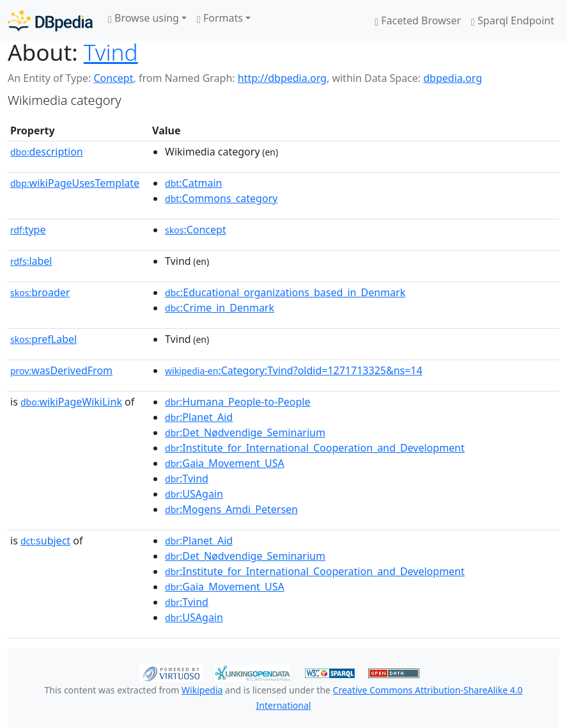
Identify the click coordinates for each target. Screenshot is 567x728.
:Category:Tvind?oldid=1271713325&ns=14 (294, 370)
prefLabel (43, 339)
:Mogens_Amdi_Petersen (231, 509)
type (28, 230)
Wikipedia (202, 690)
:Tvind (187, 479)
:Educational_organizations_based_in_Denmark (285, 292)
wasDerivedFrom (61, 370)
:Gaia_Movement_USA (225, 463)
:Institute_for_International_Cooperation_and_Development (315, 448)
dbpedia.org (453, 78)
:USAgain (194, 494)
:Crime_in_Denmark (220, 308)
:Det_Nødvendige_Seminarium (245, 432)
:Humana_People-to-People (237, 402)
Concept (113, 78)
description (47, 152)
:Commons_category (221, 198)
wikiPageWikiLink (71, 402)
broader (40, 292)
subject (45, 541)
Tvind (111, 52)
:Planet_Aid (199, 417)
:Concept (196, 230)
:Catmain (193, 183)
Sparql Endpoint (513, 20)
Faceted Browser (418, 20)
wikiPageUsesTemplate (75, 183)
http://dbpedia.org (282, 78)
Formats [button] (220, 18)
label (31, 261)
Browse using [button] (144, 18)
